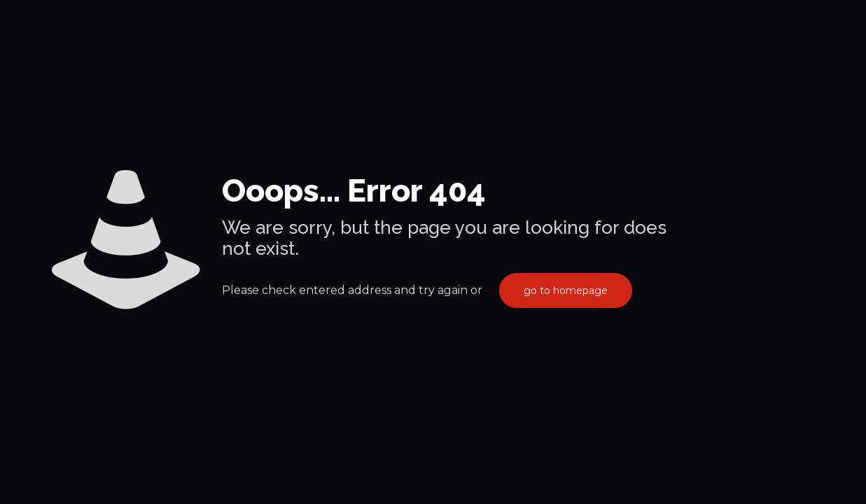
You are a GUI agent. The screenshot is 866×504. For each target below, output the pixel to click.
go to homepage (566, 290)
